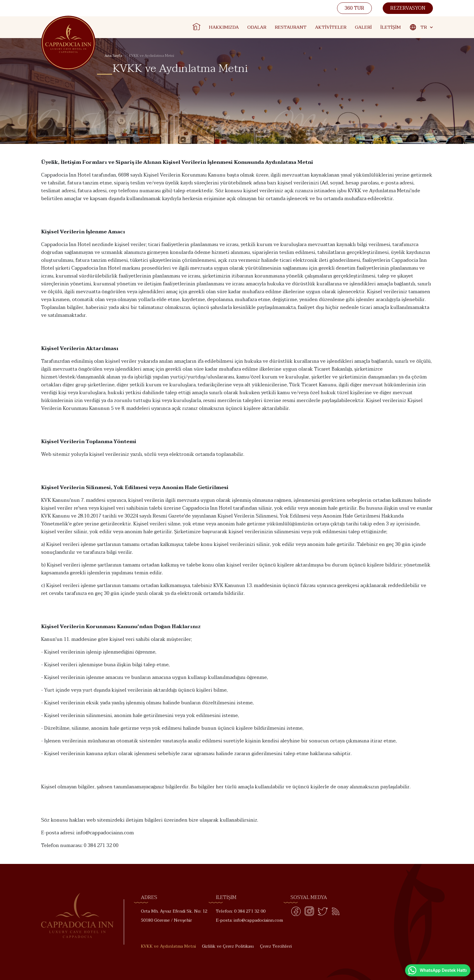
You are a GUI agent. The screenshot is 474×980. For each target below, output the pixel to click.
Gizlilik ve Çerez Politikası (228, 946)
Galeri (363, 27)
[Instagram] (309, 913)
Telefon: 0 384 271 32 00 (241, 911)
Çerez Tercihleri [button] (276, 946)
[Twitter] (323, 913)
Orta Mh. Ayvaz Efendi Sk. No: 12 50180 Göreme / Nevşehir (174, 916)
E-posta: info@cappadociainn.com (249, 920)
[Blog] (336, 913)
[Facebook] (296, 913)
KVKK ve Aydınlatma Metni (168, 946)
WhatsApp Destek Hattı (437, 970)
